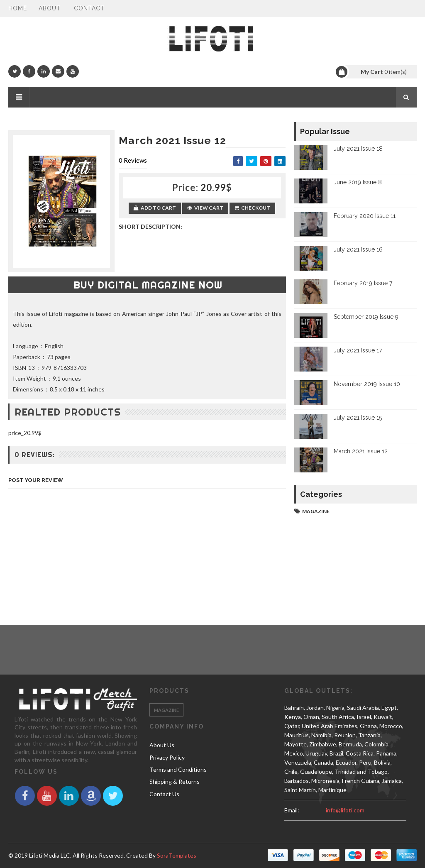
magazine (316, 511)
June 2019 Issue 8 (358, 182)
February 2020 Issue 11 (365, 216)
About (50, 8)
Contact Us (164, 794)
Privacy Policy (167, 757)
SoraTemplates (177, 855)
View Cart (205, 208)
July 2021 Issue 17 (358, 350)
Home (18, 8)
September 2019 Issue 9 (366, 317)
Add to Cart (155, 208)
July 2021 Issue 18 (358, 149)
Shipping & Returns (175, 781)
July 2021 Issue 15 (358, 418)
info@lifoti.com (345, 810)
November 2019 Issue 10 (367, 384)
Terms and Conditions (178, 769)
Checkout (252, 208)
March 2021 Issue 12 (361, 451)
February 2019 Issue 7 (363, 283)
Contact (89, 8)
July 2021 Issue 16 (358, 249)
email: (292, 810)
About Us (162, 745)
